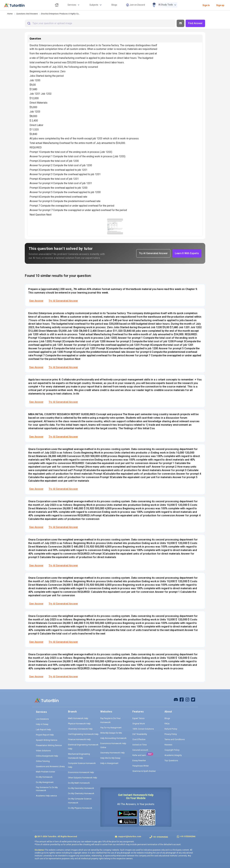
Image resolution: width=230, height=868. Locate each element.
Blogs (167, 718)
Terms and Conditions (175, 739)
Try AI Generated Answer (63, 301)
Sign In (206, 5)
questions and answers (27, 14)
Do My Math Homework (79, 783)
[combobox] (100, 23)
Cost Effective (139, 739)
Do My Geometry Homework (81, 788)
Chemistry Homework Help (80, 729)
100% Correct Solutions (143, 729)
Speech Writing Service (47, 740)
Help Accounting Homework (113, 738)
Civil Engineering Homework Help (83, 734)
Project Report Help (45, 735)
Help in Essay (42, 724)
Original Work (139, 724)
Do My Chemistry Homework (81, 793)
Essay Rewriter (139, 760)
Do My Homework (44, 777)
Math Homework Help (78, 718)
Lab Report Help (43, 729)
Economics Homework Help (81, 772)
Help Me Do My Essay (110, 758)
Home (10, 14)
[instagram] (187, 699)
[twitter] (193, 699)
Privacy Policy (171, 734)
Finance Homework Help (79, 739)
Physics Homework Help (79, 724)
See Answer (36, 301)
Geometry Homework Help (113, 753)
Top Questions (171, 760)
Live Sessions (42, 719)
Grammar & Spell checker (144, 771)
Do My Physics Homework (80, 808)
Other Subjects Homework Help (83, 778)
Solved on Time (140, 745)
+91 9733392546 (160, 837)
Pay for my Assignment (111, 728)
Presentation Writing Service (49, 745)
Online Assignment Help (47, 756)
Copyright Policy (172, 750)
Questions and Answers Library (50, 766)
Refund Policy (171, 729)
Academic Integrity (173, 755)
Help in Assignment (109, 763)
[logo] (14, 5)
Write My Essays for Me (111, 733)
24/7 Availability (140, 734)
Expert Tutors (138, 718)
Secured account (140, 750)
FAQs (167, 724)
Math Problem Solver (45, 772)
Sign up (220, 5)
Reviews (168, 745)
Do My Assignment (45, 782)
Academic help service (46, 796)
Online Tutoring (43, 761)
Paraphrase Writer (141, 766)
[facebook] (176, 699)
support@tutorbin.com (129, 836)
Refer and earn (139, 755)
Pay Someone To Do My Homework (47, 789)
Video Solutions (43, 751)
